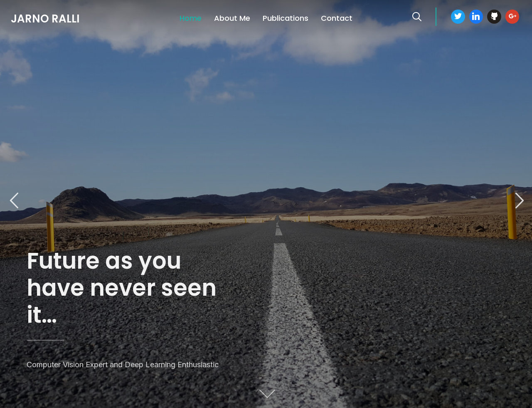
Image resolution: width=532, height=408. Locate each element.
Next (518, 201)
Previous (14, 201)
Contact (337, 18)
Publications (286, 18)
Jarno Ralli (45, 19)
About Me (232, 18)
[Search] (417, 16)
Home (191, 18)
